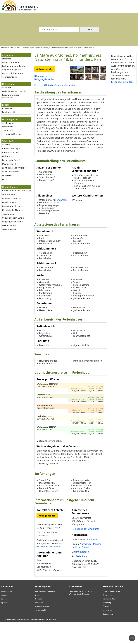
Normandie (8, 127)
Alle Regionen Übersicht (45, 613)
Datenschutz (108, 636)
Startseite (7, 59)
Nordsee (39, 621)
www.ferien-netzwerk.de (49, 569)
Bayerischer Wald (42, 628)
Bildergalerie (41, 76)
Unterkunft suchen (11, 62)
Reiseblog (107, 624)
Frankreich (7, 112)
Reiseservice (108, 617)
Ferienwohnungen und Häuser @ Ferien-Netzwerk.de (26, 641)
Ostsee (38, 617)
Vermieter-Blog (109, 621)
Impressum (108, 632)
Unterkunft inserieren (12, 73)
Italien (4, 621)
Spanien (5, 624)
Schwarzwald (40, 632)
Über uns (107, 628)
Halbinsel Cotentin (14, 134)
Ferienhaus (61, 222)
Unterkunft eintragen (112, 613)
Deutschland (7, 613)
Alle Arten (7, 88)
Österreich (6, 617)
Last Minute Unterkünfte (14, 66)
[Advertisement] (123, 129)
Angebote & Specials (12, 70)
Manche (7, 130)
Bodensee (39, 624)
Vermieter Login (10, 77)
